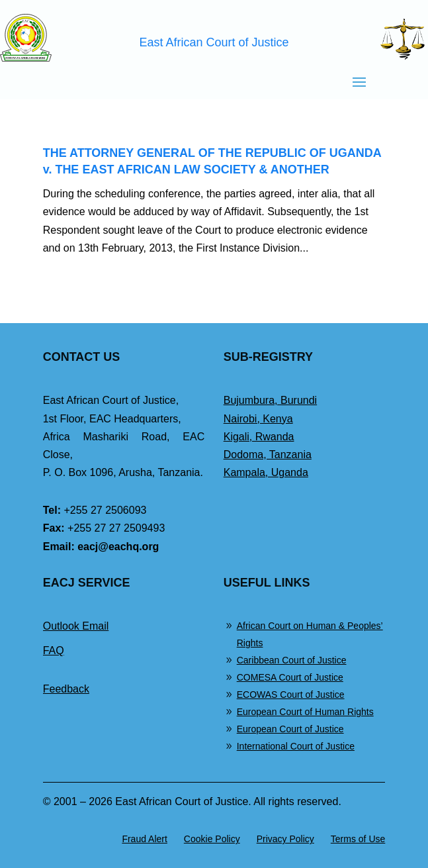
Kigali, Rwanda (259, 437)
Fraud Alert (144, 839)
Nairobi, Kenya (258, 419)
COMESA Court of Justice (290, 677)
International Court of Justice (296, 746)
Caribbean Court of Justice (292, 660)
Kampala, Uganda (266, 472)
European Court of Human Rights (305, 712)
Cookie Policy (212, 839)
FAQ (54, 651)
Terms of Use (358, 839)
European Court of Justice (290, 729)
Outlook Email (76, 626)
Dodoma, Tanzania (268, 455)
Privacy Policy (285, 839)
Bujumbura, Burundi (270, 400)
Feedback (66, 689)
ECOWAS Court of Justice (291, 695)
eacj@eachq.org (118, 547)
